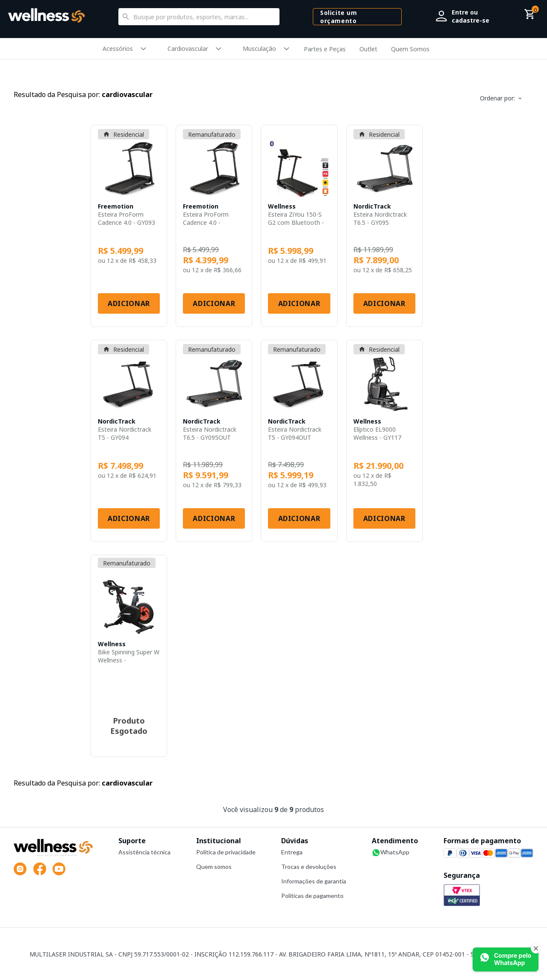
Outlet (368, 49)
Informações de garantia (314, 881)
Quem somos (214, 867)
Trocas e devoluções (309, 867)
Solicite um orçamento (338, 17)
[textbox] (199, 17)
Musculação (259, 49)
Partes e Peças (325, 49)
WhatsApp (391, 853)
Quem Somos (410, 49)
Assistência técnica (144, 852)
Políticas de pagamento (312, 896)
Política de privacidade (226, 852)
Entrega (292, 852)
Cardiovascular (188, 49)
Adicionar (129, 303)
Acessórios (118, 49)
